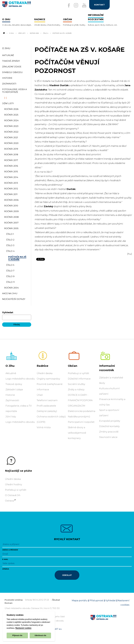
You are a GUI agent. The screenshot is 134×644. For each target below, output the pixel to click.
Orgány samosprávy (48, 379)
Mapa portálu (80, 600)
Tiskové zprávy (14, 384)
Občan (73, 366)
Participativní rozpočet (81, 422)
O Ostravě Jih (13, 495)
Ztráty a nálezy (76, 389)
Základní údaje (14, 389)
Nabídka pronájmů (79, 417)
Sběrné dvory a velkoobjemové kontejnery (77, 433)
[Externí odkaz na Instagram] (76, 5)
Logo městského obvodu (20, 379)
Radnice (43, 366)
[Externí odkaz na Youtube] (84, 5)
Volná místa (44, 427)
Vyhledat (8, 312)
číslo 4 (46, 33)
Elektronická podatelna (82, 411)
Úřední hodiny (13, 484)
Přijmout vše (17, 635)
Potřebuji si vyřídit (79, 373)
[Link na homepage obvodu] (110, 621)
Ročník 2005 (34, 33)
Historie (10, 395)
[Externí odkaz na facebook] (69, 5)
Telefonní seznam (47, 400)
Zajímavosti (12, 400)
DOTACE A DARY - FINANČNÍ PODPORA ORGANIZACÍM (80, 400)
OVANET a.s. (56, 629)
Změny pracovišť (109, 432)
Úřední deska (45, 373)
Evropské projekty (110, 421)
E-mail (5, 559)
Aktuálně (11, 373)
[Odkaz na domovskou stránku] (4, 33)
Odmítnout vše (40, 635)
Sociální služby (77, 384)
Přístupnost (96, 600)
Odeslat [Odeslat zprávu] (67, 575)
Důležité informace (79, 379)
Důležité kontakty (109, 426)
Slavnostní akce (108, 437)
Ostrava (9, 501)
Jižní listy (22, 33)
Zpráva (6, 569)
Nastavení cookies (23, 628)
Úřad (40, 395)
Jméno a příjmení (10, 550)
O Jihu (12, 33)
